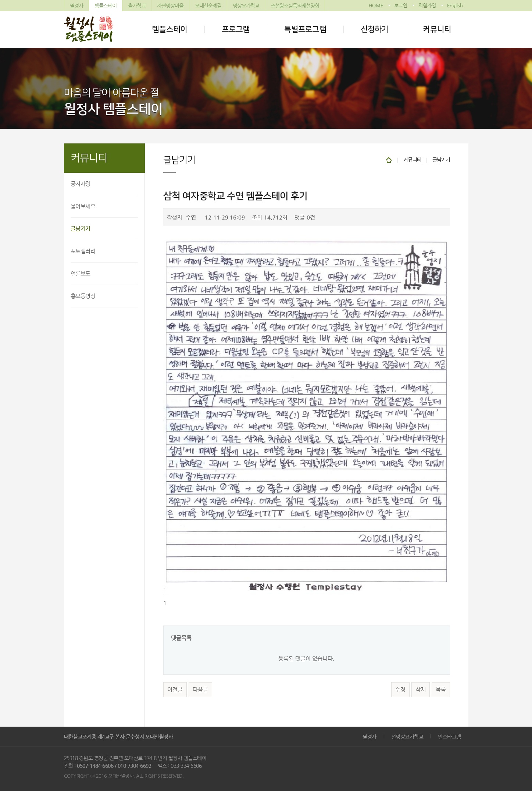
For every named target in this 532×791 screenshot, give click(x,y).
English (455, 5)
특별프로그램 (305, 29)
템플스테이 (106, 6)
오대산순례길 (208, 6)
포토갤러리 (83, 251)
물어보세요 (83, 206)
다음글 (200, 690)
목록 (441, 690)
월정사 (76, 6)
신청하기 (375, 29)
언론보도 (81, 273)
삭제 (421, 690)
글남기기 (81, 229)
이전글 (175, 690)
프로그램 (236, 29)
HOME (376, 5)
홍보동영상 (83, 296)
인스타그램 (449, 737)
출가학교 (137, 6)
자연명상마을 (170, 6)
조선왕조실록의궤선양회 (295, 6)
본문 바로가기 (0, 0)
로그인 (401, 5)
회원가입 (427, 5)
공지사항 (81, 184)
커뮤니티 (437, 29)
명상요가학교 (246, 6)
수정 (400, 690)
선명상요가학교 (407, 737)
